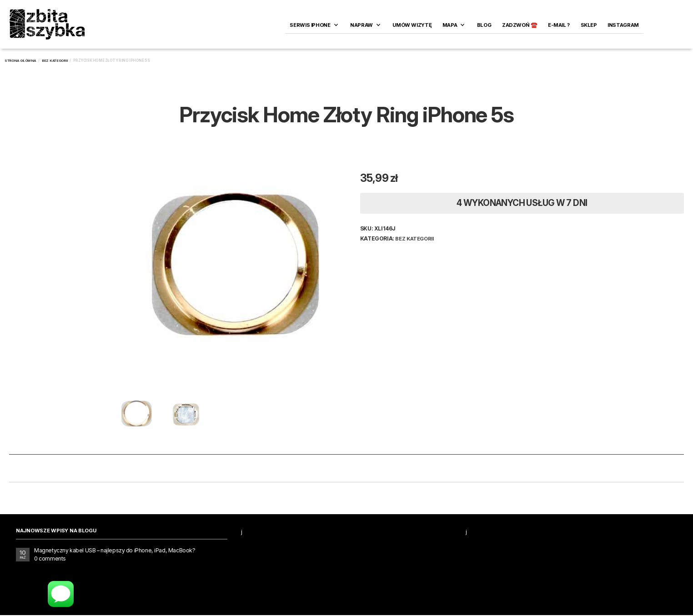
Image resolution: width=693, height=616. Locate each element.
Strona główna (20, 61)
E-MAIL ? (559, 25)
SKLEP (589, 25)
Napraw (362, 25)
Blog (484, 25)
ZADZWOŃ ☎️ (520, 25)
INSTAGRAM (623, 25)
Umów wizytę (412, 25)
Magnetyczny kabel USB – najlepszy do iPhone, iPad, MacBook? (115, 551)
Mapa (450, 25)
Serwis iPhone (310, 25)
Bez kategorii (55, 61)
